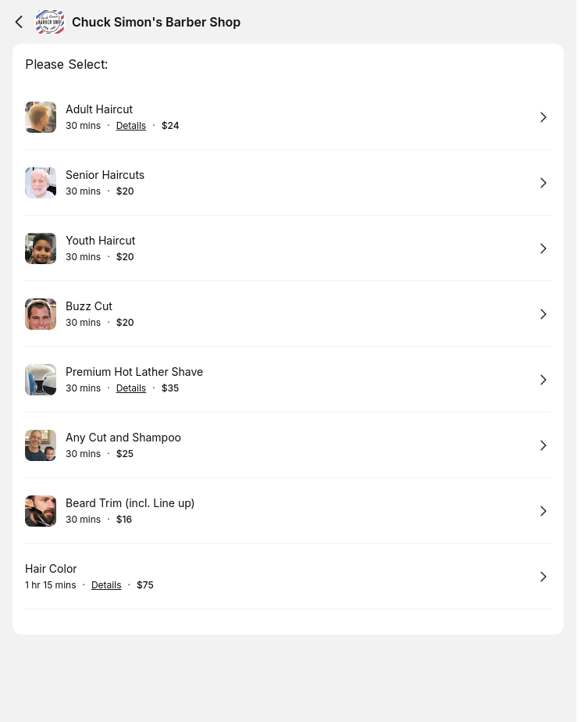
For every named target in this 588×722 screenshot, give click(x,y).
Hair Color (51, 568)
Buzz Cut (89, 306)
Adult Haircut (99, 109)
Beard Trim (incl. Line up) (130, 503)
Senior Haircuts (105, 175)
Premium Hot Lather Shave (134, 372)
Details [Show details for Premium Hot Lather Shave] (132, 388)
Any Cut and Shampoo (123, 437)
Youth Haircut (100, 240)
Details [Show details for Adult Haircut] (132, 126)
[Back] (19, 22)
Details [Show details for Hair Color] (107, 585)
